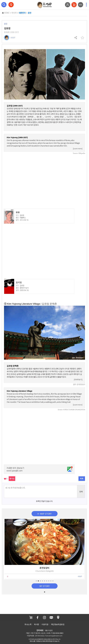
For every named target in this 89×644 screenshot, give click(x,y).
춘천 (30, 13)
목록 (82, 479)
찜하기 (82, 38)
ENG (81, 5)
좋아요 (12, 479)
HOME (6, 13)
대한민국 (22, 13)
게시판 (36, 624)
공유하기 (76, 38)
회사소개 (28, 624)
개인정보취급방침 (58, 624)
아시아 (14, 13)
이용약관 (45, 624)
